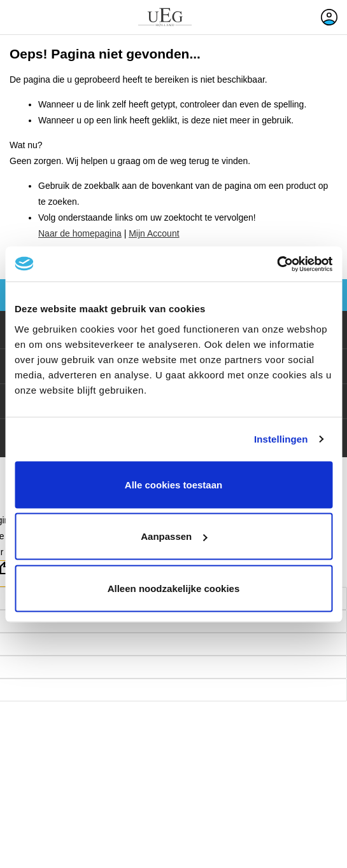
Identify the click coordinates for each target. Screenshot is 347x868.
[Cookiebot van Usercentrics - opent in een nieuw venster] (277, 264)
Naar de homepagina (80, 233)
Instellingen (281, 439)
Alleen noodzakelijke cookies (174, 588)
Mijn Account (154, 233)
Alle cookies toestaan (173, 484)
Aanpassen (174, 536)
